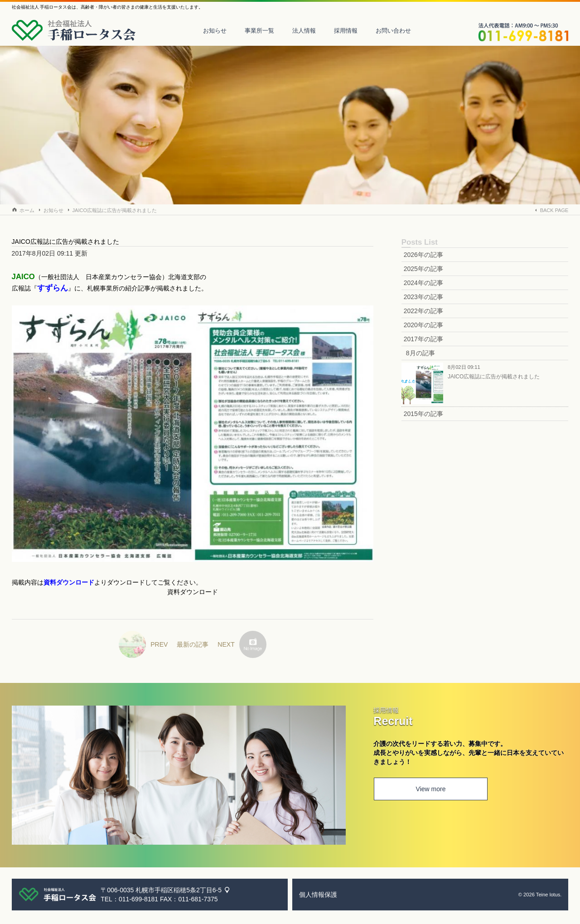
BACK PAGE (554, 210)
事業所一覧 (259, 31)
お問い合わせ (393, 31)
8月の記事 (420, 353)
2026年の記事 (423, 255)
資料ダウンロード (193, 592)
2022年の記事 (423, 311)
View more (430, 789)
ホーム (27, 210)
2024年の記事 (423, 283)
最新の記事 (193, 644)
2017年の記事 (423, 339)
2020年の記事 (423, 325)
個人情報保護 (318, 895)
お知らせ (215, 31)
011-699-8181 (138, 899)
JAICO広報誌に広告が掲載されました (115, 210)
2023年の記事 (423, 297)
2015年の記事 (423, 414)
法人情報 (304, 31)
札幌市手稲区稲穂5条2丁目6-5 (179, 890)
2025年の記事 (423, 269)
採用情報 (346, 31)
